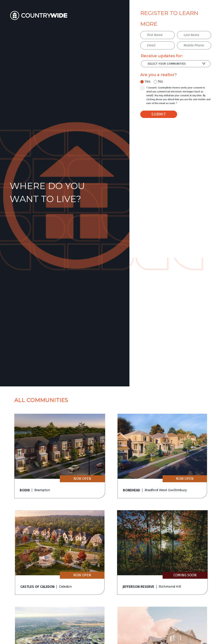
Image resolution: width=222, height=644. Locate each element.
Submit (159, 114)
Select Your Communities (167, 64)
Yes (147, 81)
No (161, 81)
